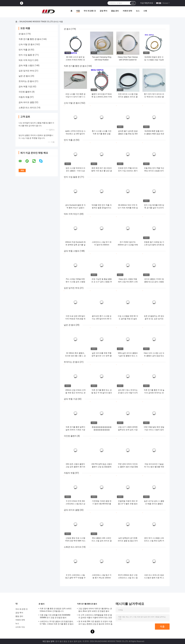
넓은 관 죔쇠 (24, 76)
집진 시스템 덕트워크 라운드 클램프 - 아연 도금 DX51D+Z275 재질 (75, 171)
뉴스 (138, 11)
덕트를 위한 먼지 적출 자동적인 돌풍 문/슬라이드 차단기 (102, 208)
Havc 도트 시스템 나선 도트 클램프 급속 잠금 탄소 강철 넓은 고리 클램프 (154, 356)
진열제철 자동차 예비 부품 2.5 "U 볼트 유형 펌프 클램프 (128, 504)
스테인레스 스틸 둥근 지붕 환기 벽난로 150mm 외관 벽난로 (102, 578)
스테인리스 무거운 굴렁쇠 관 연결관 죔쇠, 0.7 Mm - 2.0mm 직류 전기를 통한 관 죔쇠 (57, 623)
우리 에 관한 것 (90, 11)
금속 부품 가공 (25, 87)
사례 (145, 11)
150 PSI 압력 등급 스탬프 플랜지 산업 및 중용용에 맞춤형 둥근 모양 (102, 467)
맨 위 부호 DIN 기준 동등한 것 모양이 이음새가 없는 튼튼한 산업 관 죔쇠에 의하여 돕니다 (95, 623)
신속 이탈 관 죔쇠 (27, 44)
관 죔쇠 (22, 34)
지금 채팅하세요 (147, 3)
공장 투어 (103, 11)
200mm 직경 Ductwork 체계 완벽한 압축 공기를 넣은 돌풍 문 (75, 245)
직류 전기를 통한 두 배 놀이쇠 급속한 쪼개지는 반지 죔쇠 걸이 (154, 393)
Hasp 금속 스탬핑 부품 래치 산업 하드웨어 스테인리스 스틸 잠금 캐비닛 (128, 282)
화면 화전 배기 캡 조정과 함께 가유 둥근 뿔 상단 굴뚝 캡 (102, 171)
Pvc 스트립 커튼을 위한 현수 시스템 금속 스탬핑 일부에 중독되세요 (75, 282)
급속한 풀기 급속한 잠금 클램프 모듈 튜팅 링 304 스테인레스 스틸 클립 (128, 134)
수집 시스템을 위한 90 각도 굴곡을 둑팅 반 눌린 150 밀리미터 (128, 319)
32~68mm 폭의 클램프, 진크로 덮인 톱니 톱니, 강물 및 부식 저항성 (75, 356)
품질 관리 (115, 11)
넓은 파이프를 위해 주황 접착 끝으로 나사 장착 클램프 (102, 356)
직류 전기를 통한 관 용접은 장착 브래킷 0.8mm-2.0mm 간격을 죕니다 (56, 610)
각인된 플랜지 (25, 92)
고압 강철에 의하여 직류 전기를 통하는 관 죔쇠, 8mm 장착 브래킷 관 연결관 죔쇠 (95, 610)
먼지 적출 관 (24, 50)
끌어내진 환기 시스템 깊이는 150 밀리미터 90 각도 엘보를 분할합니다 (102, 319)
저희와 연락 (127, 11)
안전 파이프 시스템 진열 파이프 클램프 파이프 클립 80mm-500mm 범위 (128, 97)
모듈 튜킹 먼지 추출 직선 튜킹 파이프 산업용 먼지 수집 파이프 (154, 171)
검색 (133, 3)
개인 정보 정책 (48, 641)
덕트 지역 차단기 (26, 60)
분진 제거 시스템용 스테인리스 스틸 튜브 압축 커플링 (154, 541)
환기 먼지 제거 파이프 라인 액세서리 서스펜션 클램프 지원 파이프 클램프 (154, 97)
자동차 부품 (24, 97)
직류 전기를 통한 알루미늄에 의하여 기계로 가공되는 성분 (75, 430)
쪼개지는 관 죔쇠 (26, 81)
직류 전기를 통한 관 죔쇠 (30, 39)
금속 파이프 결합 (26, 102)
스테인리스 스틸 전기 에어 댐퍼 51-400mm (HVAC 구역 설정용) (102, 245)
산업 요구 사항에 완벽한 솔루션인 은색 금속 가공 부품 (128, 430)
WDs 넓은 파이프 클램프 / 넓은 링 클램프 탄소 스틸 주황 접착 (128, 356)
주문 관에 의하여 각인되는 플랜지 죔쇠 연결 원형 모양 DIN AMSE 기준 (128, 467)
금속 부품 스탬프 (26, 65)
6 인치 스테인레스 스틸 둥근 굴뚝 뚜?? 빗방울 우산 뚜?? (75, 578)
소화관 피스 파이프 (27, 108)
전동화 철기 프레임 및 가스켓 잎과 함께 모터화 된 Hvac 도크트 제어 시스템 (154, 245)
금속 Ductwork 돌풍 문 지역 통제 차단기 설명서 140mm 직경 (75, 208)
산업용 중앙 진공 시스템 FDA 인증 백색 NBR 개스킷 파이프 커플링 (75, 541)
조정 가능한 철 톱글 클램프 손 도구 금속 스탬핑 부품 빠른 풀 (102, 282)
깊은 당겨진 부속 (26, 71)
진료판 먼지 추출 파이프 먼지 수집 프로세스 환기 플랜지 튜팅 (128, 171)
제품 (78, 11)
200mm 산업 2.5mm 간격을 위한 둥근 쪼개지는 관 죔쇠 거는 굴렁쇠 (75, 393)
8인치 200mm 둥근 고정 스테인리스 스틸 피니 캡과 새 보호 (128, 578)
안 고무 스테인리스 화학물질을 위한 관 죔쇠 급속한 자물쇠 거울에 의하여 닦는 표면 (95, 616)
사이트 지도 (20, 627)
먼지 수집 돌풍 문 (27, 55)
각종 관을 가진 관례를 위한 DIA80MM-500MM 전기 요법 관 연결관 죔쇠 (55, 616)
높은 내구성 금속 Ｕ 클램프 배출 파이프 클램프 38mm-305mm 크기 (154, 504)
